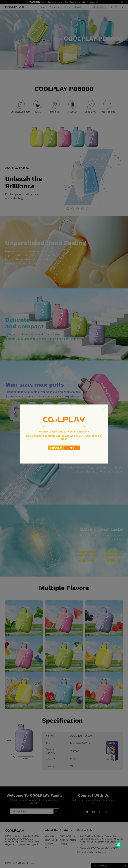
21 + (72, 448)
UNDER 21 (56, 448)
